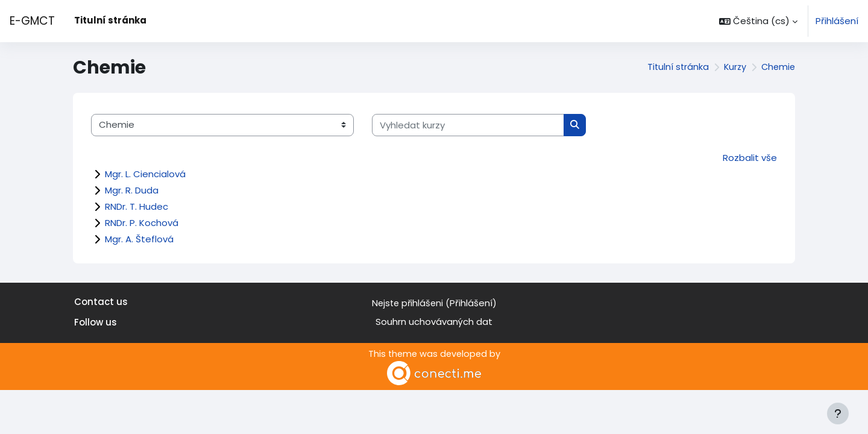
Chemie (777, 67)
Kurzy (733, 67)
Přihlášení (837, 21)
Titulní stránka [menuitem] (110, 20)
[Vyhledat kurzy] (468, 125)
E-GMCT (32, 21)
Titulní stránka (675, 67)
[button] (758, 21)
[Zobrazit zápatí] (838, 414)
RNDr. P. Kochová (142, 223)
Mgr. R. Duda (132, 190)
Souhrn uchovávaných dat (434, 322)
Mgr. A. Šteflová (139, 239)
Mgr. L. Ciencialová (145, 174)
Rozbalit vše (750, 158)
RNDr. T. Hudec (137, 206)
